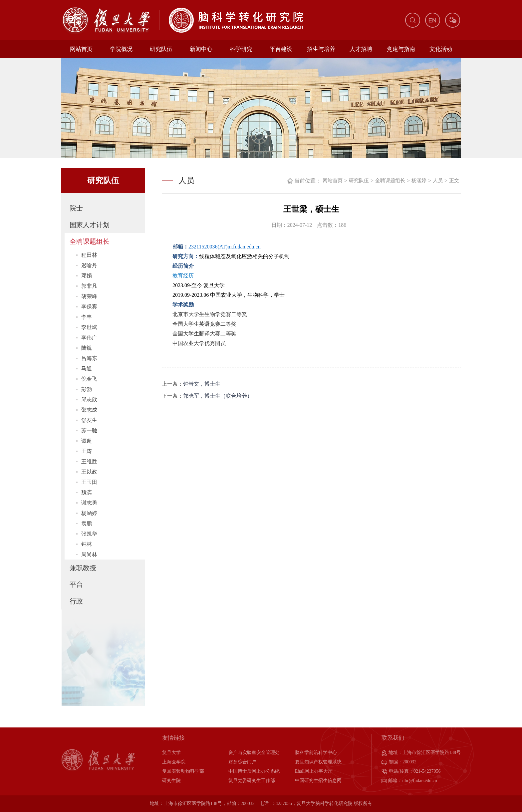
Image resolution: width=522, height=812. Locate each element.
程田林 (89, 255)
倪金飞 (89, 379)
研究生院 (171, 781)
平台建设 (281, 49)
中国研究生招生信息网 (318, 781)
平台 (76, 585)
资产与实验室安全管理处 (254, 753)
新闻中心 (201, 49)
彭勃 (87, 389)
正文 (454, 181)
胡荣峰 (89, 296)
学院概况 (121, 49)
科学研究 (241, 49)
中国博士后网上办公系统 (254, 771)
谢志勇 (89, 503)
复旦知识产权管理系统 (318, 762)
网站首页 (81, 49)
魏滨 (87, 492)
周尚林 (89, 554)
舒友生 (89, 420)
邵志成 (89, 410)
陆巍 (87, 348)
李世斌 (89, 327)
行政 (76, 601)
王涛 (87, 451)
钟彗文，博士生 (202, 384)
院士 (76, 208)
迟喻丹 (89, 265)
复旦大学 (171, 753)
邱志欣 (89, 400)
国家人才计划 (90, 225)
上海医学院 (174, 762)
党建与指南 (401, 49)
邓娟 (87, 276)
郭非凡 (89, 286)
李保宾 (89, 307)
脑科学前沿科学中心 (316, 753)
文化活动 (441, 49)
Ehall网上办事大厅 (314, 771)
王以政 (89, 472)
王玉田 (89, 482)
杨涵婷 (89, 513)
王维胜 (89, 461)
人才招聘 (361, 49)
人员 (438, 181)
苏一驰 (89, 430)
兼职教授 (83, 568)
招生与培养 (321, 49)
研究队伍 (161, 49)
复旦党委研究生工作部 (252, 781)
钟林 (87, 544)
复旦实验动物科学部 (183, 771)
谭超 (87, 441)
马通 (87, 369)
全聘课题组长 (90, 241)
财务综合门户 (242, 762)
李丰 (87, 317)
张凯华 (89, 534)
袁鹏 (87, 523)
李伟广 (89, 338)
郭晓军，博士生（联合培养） (218, 396)
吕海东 (89, 358)
